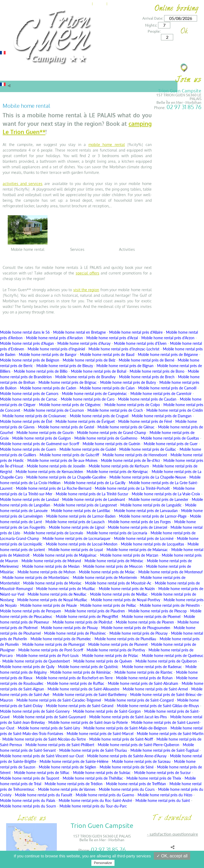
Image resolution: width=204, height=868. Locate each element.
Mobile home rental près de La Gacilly (95, 483)
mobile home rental (107, 145)
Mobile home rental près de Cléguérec (70, 405)
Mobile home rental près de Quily (27, 667)
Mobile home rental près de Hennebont (135, 455)
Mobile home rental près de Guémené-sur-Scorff (40, 444)
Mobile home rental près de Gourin (45, 433)
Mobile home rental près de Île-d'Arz (130, 460)
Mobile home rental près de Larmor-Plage (153, 516)
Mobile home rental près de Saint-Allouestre (83, 689)
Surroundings (126, 75)
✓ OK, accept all (172, 856)
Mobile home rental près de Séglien (67, 767)
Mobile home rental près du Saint (163, 800)
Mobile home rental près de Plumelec (61, 639)
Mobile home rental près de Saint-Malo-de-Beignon (125, 728)
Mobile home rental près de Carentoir (161, 394)
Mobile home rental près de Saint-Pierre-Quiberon (139, 745)
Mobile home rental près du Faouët (44, 795)
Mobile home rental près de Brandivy (85, 377)
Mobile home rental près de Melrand (51, 561)
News (100, 3)
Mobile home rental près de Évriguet (85, 421)
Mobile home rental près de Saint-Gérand (80, 706)
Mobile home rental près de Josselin (56, 466)
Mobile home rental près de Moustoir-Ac (118, 583)
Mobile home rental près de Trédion (74, 784)
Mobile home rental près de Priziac (110, 656)
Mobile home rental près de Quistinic (88, 667)
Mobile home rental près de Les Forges (139, 522)
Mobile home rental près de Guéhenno (106, 438)
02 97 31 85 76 (184, 107)
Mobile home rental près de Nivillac (119, 594)
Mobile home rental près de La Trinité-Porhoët (132, 488)
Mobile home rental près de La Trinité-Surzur (92, 494)
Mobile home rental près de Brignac (68, 382)
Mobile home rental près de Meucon (113, 566)
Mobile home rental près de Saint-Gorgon (107, 711)
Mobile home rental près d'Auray (84, 343)
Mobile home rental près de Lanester (158, 499)
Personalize (103, 863)
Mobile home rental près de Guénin (111, 444)
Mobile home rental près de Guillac (148, 449)
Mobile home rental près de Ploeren (145, 622)
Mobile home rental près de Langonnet (85, 505)
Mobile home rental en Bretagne (79, 332)
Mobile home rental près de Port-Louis (47, 656)
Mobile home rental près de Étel (26, 421)
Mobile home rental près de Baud (107, 354)
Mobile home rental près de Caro (88, 399)
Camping (47, 75)
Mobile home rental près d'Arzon (168, 338)
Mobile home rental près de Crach (115, 410)
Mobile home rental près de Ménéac (114, 561)
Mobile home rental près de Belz (89, 360)
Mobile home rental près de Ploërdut (82, 622)
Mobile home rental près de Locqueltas (152, 544)
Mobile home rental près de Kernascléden (49, 472)
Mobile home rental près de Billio (41, 371)
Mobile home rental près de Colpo (132, 405)
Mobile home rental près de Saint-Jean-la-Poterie (88, 722)
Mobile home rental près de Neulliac (57, 594)
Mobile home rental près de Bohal (99, 371)
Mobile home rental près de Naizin (127, 589)
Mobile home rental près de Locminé (144, 538)
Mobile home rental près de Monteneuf (171, 572)
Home (85, 3)
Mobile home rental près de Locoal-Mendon (82, 544)
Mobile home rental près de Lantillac (81, 511)
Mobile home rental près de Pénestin (170, 605)
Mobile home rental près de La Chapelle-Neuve (148, 477)
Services (99, 75)
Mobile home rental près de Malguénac (65, 555)
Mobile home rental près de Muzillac (66, 589)
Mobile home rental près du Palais (28, 800)
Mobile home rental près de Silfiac (42, 773)
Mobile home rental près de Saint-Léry (49, 728)
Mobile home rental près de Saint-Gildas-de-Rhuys (158, 706)
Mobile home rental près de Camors (29, 394)
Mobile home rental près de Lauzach (75, 522)
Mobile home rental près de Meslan (51, 566)
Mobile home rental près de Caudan (147, 399)
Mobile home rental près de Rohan (144, 678)
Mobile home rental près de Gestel (66, 427)
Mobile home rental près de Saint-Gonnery (35, 711)
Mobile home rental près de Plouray (139, 633)
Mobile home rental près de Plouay (69, 628)
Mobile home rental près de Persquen (31, 611)
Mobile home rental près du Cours (127, 789)
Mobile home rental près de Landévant (94, 499)
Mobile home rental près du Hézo (165, 795)
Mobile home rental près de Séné (127, 767)
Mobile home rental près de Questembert (36, 661)
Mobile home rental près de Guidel (88, 449)
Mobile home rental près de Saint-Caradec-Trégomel (59, 700)
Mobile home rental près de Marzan (129, 555)
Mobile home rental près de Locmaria (117, 533)
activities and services (23, 184)
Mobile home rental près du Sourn (28, 806)
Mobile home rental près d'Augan (27, 343)
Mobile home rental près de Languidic (151, 505)
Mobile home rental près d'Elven (140, 343)
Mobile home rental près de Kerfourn (119, 466)
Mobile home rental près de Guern (28, 449)
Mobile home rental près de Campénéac (94, 394)
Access (133, 3)
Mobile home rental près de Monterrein (105, 577)
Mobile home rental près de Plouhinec (75, 633)
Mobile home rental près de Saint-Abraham (143, 683)
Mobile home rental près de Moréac (52, 583)
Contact (116, 3)
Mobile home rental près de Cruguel (99, 416)
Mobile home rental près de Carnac (29, 399)
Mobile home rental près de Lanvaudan (146, 511)
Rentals (9, 75)
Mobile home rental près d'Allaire (136, 332)
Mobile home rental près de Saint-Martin (170, 734)
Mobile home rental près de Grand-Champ (112, 433)
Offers (81, 75)
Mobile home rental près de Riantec (144, 672)
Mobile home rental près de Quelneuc (173, 656)
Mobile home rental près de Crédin (175, 410)
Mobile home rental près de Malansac (137, 550)
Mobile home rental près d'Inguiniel (56, 349)
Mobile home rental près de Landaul (29, 499)
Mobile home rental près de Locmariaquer (76, 538)
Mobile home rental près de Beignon (30, 360)
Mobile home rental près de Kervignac (117, 472)
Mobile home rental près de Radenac (152, 667)
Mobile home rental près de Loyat (76, 550)
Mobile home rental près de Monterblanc (36, 577)
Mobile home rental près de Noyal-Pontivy (126, 600)
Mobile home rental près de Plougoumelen (136, 628)
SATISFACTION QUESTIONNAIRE (174, 834)
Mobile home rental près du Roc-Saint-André (95, 800)
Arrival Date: (153, 18)
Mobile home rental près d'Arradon (54, 338)
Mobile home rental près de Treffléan (136, 784)
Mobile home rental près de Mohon (46, 572)
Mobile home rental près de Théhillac (93, 778)
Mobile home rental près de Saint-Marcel (100, 734)
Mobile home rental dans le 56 (25, 332)
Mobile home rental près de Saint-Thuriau (93, 750)
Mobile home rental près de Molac (107, 572)
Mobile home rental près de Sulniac (102, 773)
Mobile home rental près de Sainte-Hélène (74, 761)
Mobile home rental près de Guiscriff (69, 455)
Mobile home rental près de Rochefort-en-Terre (74, 678)
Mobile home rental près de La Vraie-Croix (166, 494)
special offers (88, 273)
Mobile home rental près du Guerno (105, 795)
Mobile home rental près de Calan (107, 388)
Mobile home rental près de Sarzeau (141, 761)
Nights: (151, 25)
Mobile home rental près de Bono (157, 371)
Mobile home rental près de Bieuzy (65, 366)
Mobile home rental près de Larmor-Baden (81, 516)
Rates (65, 75)
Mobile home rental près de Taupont (30, 778)
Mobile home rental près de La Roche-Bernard (54, 488)
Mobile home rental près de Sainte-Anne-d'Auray (127, 756)
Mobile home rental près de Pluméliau (125, 639)
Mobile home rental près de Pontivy (116, 650)
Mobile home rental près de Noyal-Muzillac (52, 600)
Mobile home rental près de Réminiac (81, 672)
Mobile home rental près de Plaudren (95, 611)
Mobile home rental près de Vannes (67, 789)
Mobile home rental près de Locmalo (53, 533)
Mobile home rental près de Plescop (158, 611)
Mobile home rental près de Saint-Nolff (121, 739)
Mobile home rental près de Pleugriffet (87, 616)
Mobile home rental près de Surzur (162, 773)
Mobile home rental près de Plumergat (54, 644)
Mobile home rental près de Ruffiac (76, 683)
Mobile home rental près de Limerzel (137, 527)
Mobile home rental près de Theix (154, 778)
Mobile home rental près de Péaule (48, 605)
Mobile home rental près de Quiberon (166, 661)
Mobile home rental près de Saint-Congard (139, 700)
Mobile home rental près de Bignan (125, 366)
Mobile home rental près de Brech (147, 377)
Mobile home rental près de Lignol (77, 527)
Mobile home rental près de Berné (146, 360)
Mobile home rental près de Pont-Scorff (51, 650)
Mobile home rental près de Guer (171, 444)
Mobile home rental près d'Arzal (112, 338)
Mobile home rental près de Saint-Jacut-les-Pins (128, 717)
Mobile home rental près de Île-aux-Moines (62, 460)
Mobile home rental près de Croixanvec (34, 416)
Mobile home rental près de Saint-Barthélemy (90, 695)
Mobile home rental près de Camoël (167, 388)
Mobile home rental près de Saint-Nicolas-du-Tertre (44, 739)
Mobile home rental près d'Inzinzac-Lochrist (124, 349)
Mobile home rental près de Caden (48, 388)
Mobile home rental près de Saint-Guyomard (49, 717)
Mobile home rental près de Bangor (48, 354)
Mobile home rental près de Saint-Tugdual (164, 750)
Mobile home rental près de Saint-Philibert (60, 745)
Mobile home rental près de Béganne (168, 354)
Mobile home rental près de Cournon (54, 410)
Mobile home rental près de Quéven (103, 661)
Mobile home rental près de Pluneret (118, 644)
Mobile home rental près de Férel (145, 421)
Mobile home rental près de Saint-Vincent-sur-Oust (42, 756)
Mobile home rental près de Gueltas (170, 438)
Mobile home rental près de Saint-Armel (155, 689)
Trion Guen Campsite (180, 90)
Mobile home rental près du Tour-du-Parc (93, 806)
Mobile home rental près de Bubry (128, 382)
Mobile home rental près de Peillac (108, 605)
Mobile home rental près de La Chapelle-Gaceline (66, 477)
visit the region (86, 290)
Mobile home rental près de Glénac (126, 427)
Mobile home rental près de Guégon (42, 438)
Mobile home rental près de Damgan (162, 416)
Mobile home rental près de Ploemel (151, 616)
